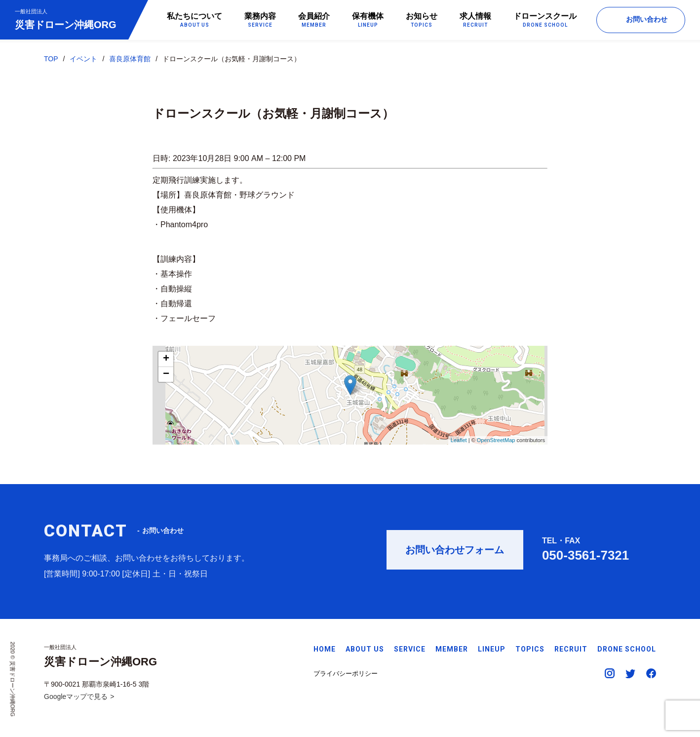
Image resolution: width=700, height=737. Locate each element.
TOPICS (530, 649)
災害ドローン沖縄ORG (66, 19)
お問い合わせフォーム (455, 554)
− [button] (166, 375)
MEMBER (452, 649)
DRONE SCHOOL (627, 649)
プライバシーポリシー (346, 674)
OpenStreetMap (496, 441)
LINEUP (492, 649)
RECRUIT (571, 649)
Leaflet (459, 441)
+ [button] (166, 360)
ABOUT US (365, 649)
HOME (325, 649)
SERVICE (410, 649)
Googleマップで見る (76, 696)
